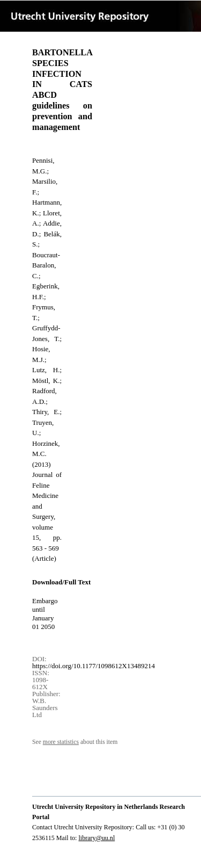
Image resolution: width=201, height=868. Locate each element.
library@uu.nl (96, 838)
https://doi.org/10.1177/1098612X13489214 (94, 666)
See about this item (75, 742)
